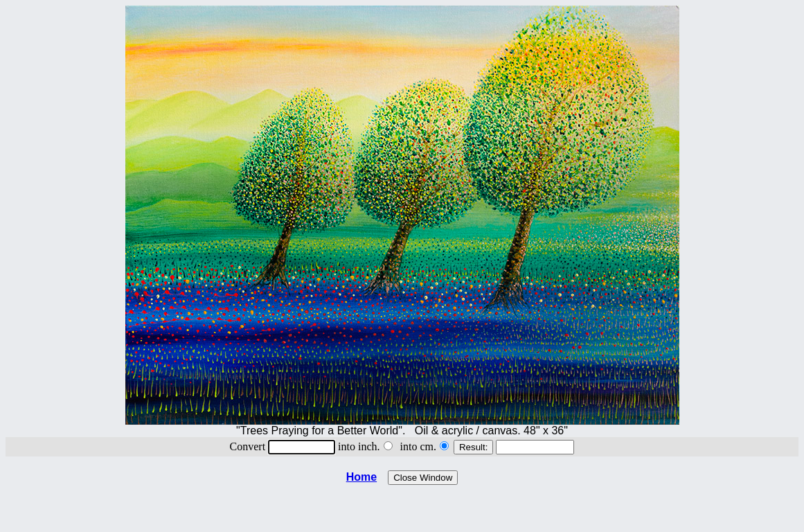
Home (361, 477)
